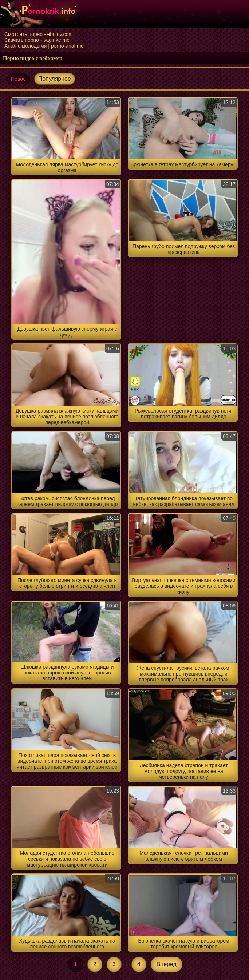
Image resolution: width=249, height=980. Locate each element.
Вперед (167, 964)
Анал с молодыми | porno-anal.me (44, 46)
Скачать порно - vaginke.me (37, 40)
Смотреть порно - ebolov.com (39, 34)
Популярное (55, 79)
